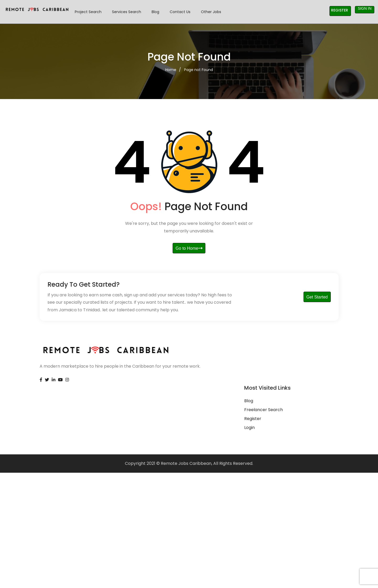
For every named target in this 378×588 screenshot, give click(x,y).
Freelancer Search (263, 410)
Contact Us (180, 12)
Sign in (365, 8)
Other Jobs (211, 12)
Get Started (317, 297)
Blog (155, 12)
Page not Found (199, 70)
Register (340, 10)
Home (171, 70)
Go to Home (189, 248)
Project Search (88, 12)
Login (249, 428)
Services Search (127, 12)
